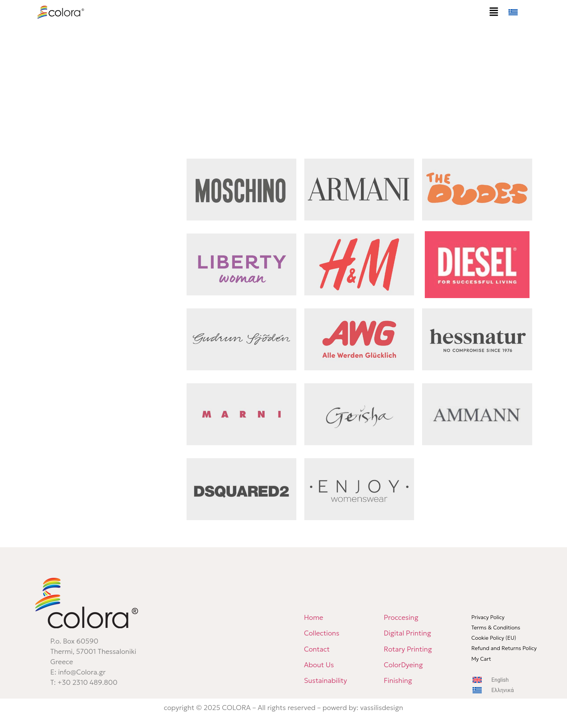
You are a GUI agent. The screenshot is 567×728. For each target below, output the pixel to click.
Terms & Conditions (496, 627)
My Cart (481, 659)
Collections (322, 633)
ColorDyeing (404, 665)
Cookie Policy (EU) (494, 638)
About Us (319, 665)
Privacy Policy (488, 617)
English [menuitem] (500, 680)
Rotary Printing (408, 649)
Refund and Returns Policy (504, 648)
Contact (317, 649)
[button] (494, 12)
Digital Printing (408, 633)
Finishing (398, 680)
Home (314, 617)
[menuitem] (521, 12)
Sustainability (326, 680)
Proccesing (401, 617)
